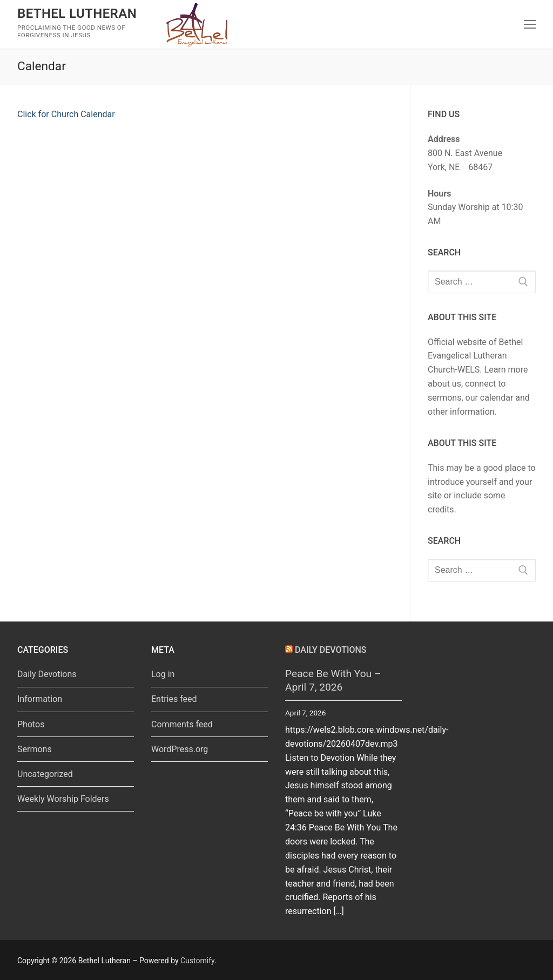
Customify (197, 961)
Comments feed (182, 724)
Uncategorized (45, 774)
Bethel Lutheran (77, 13)
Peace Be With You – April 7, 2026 (333, 680)
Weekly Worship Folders (63, 799)
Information (40, 699)
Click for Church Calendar (66, 114)
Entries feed (174, 699)
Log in (163, 674)
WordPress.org (180, 749)
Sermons (35, 749)
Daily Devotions (47, 674)
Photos (31, 724)
